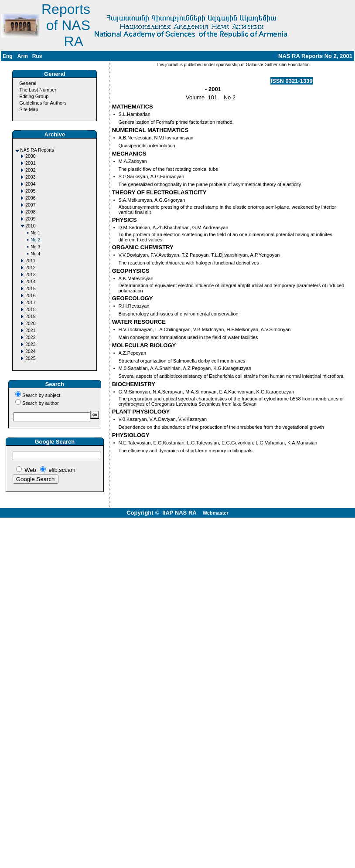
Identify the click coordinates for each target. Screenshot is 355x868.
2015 (30, 289)
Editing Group (34, 96)
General (28, 83)
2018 (30, 310)
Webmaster (216, 513)
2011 (30, 261)
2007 (30, 205)
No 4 (35, 254)
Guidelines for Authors (43, 103)
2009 (30, 219)
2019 (30, 317)
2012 (30, 268)
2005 (30, 191)
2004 (30, 184)
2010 (30, 226)
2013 (30, 275)
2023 (30, 344)
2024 (30, 351)
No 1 (35, 233)
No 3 (35, 247)
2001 (30, 163)
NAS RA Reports (37, 150)
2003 (30, 177)
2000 (30, 156)
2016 (30, 296)
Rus (37, 56)
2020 (30, 324)
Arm (23, 56)
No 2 (35, 240)
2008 (30, 212)
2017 (30, 303)
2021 (30, 331)
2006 (30, 198)
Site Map (29, 109)
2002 (30, 170)
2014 (30, 282)
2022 (30, 337)
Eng (8, 56)
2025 (30, 358)
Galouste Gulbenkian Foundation (277, 65)
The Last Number (38, 90)
